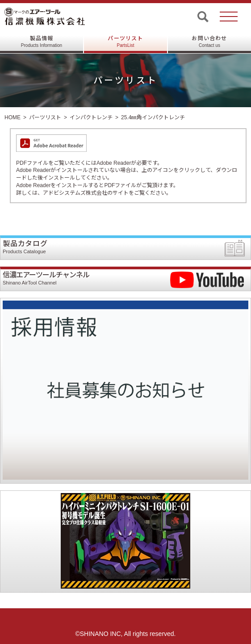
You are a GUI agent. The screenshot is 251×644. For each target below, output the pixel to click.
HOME (13, 117)
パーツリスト (125, 42)
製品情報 (42, 42)
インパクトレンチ (91, 117)
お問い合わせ (209, 42)
